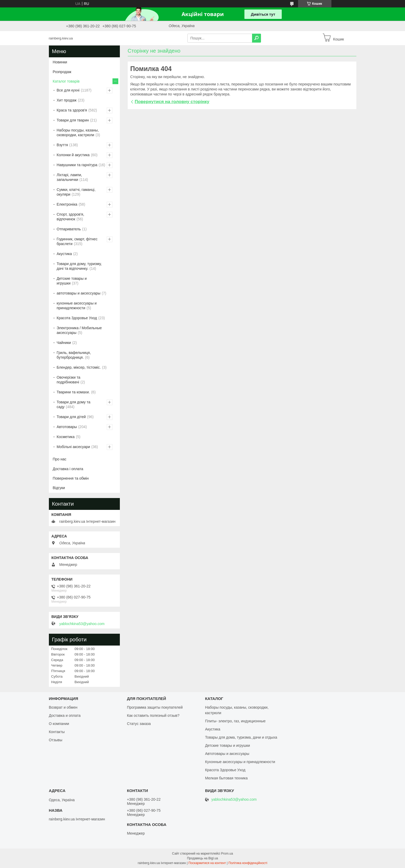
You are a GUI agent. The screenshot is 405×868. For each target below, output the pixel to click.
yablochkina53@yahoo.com (82, 624)
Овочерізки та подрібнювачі (69, 380)
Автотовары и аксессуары (227, 754)
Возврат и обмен (63, 707)
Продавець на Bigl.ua (202, 858)
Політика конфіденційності (248, 863)
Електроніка (67, 204)
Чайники (64, 343)
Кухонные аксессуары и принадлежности (240, 762)
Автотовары (67, 427)
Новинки (60, 62)
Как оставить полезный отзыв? (153, 715)
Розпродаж (62, 72)
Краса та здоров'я (72, 110)
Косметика (66, 437)
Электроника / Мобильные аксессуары (79, 330)
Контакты (57, 732)
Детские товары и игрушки (72, 281)
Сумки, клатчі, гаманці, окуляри (76, 192)
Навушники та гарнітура (77, 165)
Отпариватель (69, 229)
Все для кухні (68, 90)
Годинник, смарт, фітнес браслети (77, 241)
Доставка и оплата (65, 715)
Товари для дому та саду (74, 404)
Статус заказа (139, 724)
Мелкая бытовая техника (226, 778)
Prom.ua (227, 854)
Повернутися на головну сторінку (172, 102)
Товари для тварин (73, 120)
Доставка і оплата (68, 469)
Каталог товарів (66, 81)
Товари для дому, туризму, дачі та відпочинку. (79, 266)
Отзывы (56, 740)
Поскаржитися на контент (207, 863)
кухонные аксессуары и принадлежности (77, 306)
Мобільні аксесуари (73, 447)
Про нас (60, 459)
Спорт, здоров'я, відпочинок (71, 217)
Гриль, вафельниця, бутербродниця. (74, 355)
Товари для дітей (71, 417)
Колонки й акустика (73, 155)
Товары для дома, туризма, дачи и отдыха (241, 737)
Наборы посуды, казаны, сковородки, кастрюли (78, 133)
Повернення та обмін (71, 478)
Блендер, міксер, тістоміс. (79, 367)
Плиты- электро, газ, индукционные (235, 721)
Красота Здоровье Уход (77, 318)
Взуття (62, 145)
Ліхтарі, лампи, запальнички (70, 177)
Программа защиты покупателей (155, 707)
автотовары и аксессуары (79, 293)
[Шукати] (257, 38)
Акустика (64, 254)
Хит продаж (67, 100)
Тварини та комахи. (73, 392)
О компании (59, 724)
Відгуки (59, 488)
